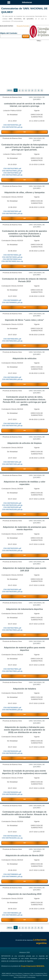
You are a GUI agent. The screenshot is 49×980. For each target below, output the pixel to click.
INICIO (10, 90)
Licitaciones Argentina (35, 975)
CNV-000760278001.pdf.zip (12, 630)
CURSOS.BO (22, 977)
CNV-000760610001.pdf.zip (12, 379)
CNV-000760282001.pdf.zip (12, 794)
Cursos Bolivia (31, 977)
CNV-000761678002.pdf (12, 173)
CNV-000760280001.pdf (12, 708)
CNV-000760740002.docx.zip (12, 261)
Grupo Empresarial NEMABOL (33, 966)
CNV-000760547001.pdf (12, 423)
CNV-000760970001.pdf (12, 211)
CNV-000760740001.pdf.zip (12, 257)
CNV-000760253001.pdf (12, 589)
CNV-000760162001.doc (12, 836)
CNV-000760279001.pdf (12, 669)
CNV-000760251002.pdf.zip (12, 509)
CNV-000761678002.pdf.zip (12, 175)
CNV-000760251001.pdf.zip (12, 505)
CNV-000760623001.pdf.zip (12, 341)
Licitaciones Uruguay (8, 975)
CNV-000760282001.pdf (12, 792)
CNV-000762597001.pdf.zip (12, 127)
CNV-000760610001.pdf (12, 377)
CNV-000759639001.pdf (12, 913)
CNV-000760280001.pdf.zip (12, 710)
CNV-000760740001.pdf (12, 255)
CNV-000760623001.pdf (12, 339)
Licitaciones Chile (28, 973)
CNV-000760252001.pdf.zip (12, 551)
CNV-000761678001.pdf (12, 169)
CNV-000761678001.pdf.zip (12, 171)
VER (24, 132)
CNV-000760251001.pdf (12, 503)
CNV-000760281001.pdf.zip (12, 753)
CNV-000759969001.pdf (12, 874)
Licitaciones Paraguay (21, 975)
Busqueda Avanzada (23, 26)
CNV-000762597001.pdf (12, 125)
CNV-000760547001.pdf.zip (12, 426)
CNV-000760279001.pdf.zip (12, 671)
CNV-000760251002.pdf (12, 507)
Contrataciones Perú (40, 973)
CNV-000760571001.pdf (12, 462)
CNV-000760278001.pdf (12, 628)
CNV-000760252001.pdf (12, 548)
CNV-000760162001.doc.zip (12, 838)
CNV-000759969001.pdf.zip (12, 876)
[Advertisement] (24, 65)
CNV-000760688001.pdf (12, 300)
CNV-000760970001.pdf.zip (12, 213)
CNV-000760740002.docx (12, 259)
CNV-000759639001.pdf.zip (12, 915)
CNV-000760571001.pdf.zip (12, 464)
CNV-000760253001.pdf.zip (12, 592)
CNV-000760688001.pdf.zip (12, 302)
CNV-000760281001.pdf (12, 751)
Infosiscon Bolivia (17, 973)
